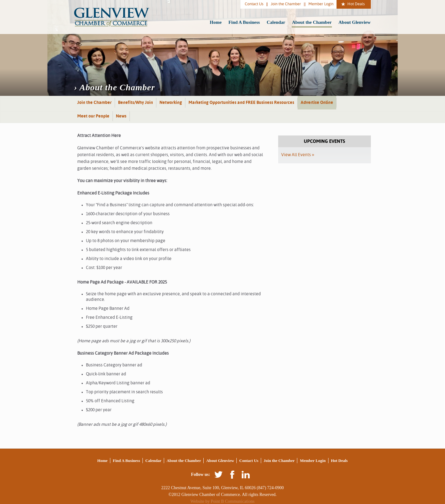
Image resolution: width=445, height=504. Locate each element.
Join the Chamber (286, 4)
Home (216, 22)
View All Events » (298, 155)
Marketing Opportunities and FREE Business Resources (241, 103)
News (121, 116)
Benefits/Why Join (136, 103)
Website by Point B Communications (222, 501)
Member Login (321, 4)
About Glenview (354, 22)
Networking (171, 103)
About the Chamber (312, 22)
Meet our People (93, 116)
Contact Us (254, 4)
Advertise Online (317, 103)
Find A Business (244, 22)
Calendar (276, 22)
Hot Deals (356, 4)
